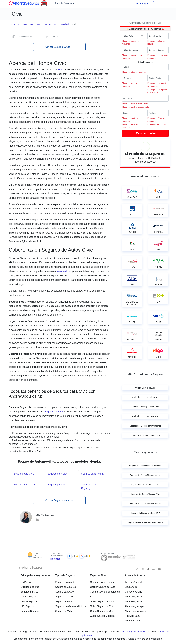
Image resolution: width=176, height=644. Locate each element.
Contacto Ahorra (134, 592)
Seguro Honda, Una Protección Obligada (52, 24)
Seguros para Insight (92, 474)
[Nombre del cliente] (145, 98)
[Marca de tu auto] (133, 36)
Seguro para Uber (65, 592)
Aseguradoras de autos (145, 176)
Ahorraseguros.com (135, 611)
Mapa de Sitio (98, 575)
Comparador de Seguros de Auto (105, 594)
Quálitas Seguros (30, 587)
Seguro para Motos (66, 587)
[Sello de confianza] (129, 557)
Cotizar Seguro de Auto (59, 47)
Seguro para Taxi (64, 597)
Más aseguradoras (145, 452)
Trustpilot (55, 559)
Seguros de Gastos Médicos (70, 606)
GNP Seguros (28, 582)
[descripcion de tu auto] (158, 50)
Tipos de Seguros (65, 3)
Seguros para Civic (24, 474)
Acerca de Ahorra (135, 575)
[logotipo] (31, 568)
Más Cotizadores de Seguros (145, 374)
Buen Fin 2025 (133, 621)
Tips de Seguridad (135, 582)
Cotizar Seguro (143, 4)
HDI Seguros (27, 606)
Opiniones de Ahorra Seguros (57, 554)
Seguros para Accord (25, 485)
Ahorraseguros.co (134, 601)
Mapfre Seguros (29, 597)
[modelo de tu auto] (158, 36)
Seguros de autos (25, 24)
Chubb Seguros (29, 601)
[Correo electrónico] (133, 113)
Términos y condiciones (133, 632)
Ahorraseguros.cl (134, 597)
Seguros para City (57, 474)
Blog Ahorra (131, 587)
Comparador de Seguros (103, 582)
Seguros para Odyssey (88, 486)
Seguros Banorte (30, 611)
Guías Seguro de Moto (102, 606)
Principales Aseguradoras (35, 575)
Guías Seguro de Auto (102, 601)
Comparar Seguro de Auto (145, 23)
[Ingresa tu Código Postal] (158, 78)
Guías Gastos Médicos (102, 616)
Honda (61, 70)
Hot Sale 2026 (133, 616)
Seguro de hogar (64, 601)
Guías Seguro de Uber (102, 611)
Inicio (13, 24)
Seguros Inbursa (29, 592)
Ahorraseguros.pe (134, 606)
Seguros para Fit (56, 485)
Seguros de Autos (54, 412)
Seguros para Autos (66, 582)
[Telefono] (158, 113)
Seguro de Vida (64, 611)
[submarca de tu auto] (133, 50)
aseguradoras (64, 271)
